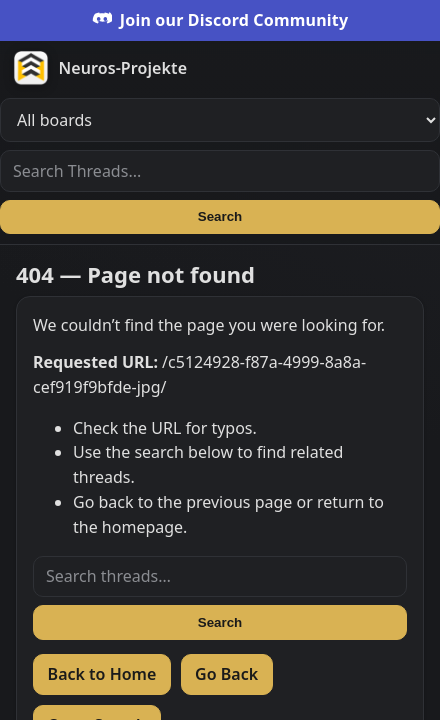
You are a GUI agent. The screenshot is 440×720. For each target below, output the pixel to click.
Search (220, 216)
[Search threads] (220, 577)
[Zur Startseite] (219, 68)
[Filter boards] (220, 120)
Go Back (226, 674)
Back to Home (102, 674)
